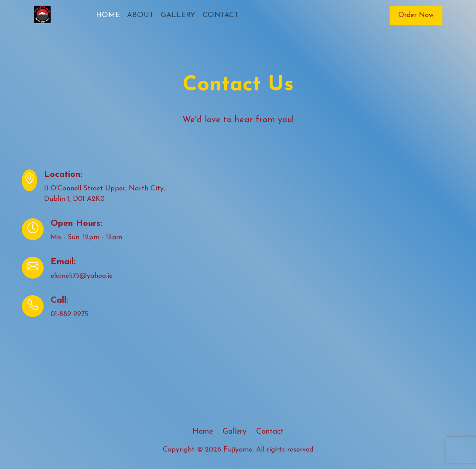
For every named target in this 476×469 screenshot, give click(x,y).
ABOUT (140, 15)
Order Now (416, 15)
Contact (270, 432)
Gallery (235, 432)
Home (203, 432)
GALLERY (178, 15)
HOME (108, 15)
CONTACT (221, 15)
